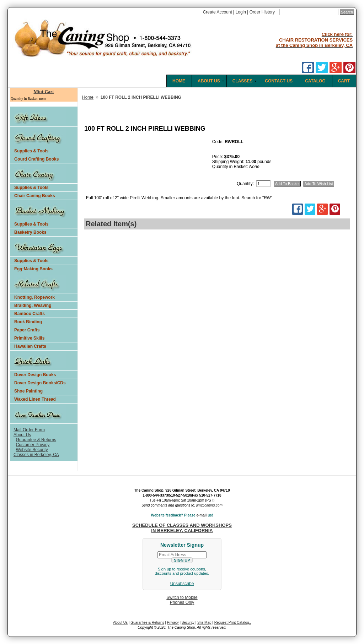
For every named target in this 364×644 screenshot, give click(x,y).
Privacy (173, 623)
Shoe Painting (28, 391)
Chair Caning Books (35, 196)
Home (88, 97)
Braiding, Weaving (33, 305)
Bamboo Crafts (30, 314)
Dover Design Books (35, 375)
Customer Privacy (33, 445)
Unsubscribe (182, 584)
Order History (262, 12)
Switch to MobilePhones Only (182, 600)
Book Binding (28, 322)
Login (241, 12)
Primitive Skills (29, 338)
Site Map (204, 623)
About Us (22, 435)
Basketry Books (30, 232)
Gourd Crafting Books (36, 159)
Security (188, 623)
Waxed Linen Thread (35, 399)
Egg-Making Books (33, 269)
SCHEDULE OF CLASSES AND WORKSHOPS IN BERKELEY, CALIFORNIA (182, 528)
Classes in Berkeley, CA (36, 455)
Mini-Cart (44, 91)
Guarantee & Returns (36, 440)
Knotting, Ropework (34, 297)
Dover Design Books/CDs (40, 383)
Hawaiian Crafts (30, 346)
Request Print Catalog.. (233, 623)
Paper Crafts (27, 330)
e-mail (201, 515)
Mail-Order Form (29, 430)
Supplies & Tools (31, 151)
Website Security (32, 450)
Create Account (218, 12)
